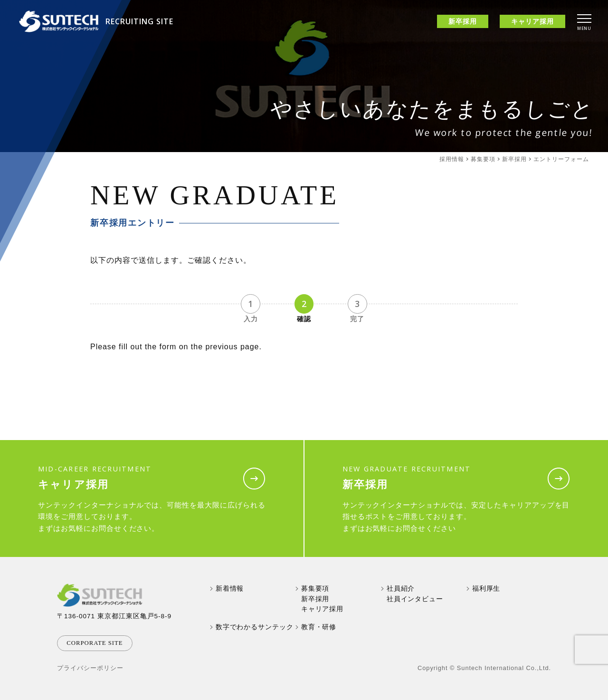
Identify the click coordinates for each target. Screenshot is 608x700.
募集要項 (483, 159)
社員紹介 (401, 589)
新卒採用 (514, 159)
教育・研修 (319, 627)
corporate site (95, 643)
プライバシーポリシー (90, 668)
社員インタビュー (415, 599)
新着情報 (230, 589)
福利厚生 (486, 589)
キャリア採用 (323, 609)
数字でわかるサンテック (255, 627)
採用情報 (452, 159)
